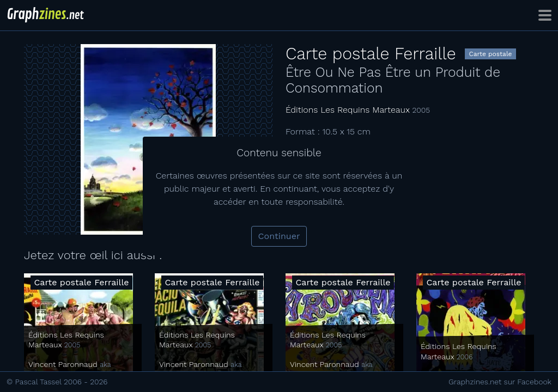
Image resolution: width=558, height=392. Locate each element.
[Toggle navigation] (545, 15)
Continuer (279, 236)
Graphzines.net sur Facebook (500, 382)
